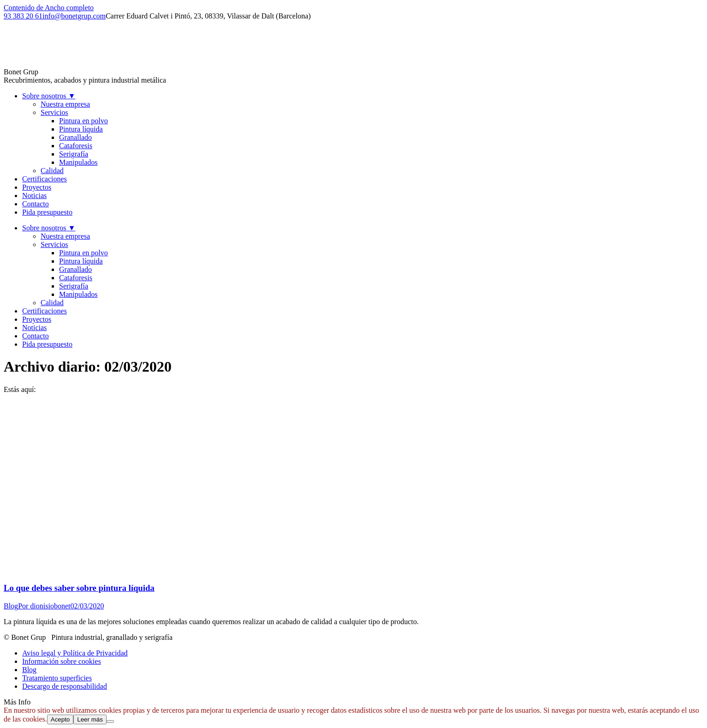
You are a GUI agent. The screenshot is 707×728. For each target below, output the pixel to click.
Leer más (90, 719)
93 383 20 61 (23, 16)
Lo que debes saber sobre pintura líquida (79, 588)
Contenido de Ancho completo (49, 8)
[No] (110, 722)
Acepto (60, 719)
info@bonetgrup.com (74, 16)
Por (44, 606)
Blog (11, 606)
